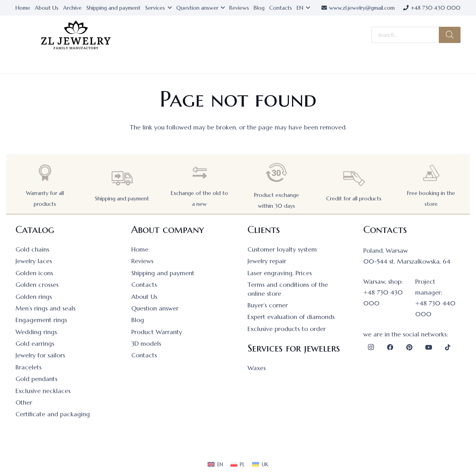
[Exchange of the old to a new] (199, 173)
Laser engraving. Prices (280, 273)
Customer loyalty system (282, 249)
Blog (138, 320)
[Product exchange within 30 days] (277, 173)
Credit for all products (354, 198)
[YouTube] (429, 347)
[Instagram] (371, 347)
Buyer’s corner (268, 305)
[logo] (76, 35)
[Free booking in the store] (431, 173)
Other (24, 402)
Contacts (144, 284)
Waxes (257, 368)
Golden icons (34, 273)
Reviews (142, 261)
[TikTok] (448, 347)
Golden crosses (37, 284)
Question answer (155, 308)
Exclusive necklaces (43, 391)
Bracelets (28, 367)
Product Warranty (157, 332)
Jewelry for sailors (40, 355)
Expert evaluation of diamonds (291, 317)
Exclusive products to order (287, 329)
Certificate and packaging (53, 414)
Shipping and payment (122, 198)
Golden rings (34, 296)
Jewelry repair (267, 261)
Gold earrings (35, 343)
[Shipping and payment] (122, 178)
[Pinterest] (409, 347)
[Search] (450, 35)
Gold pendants (36, 379)
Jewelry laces (34, 261)
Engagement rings (41, 320)
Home (140, 249)
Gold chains (32, 249)
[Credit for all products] (354, 178)
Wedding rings (36, 332)
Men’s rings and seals (46, 308)
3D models (146, 343)
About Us (144, 296)
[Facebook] (390, 347)
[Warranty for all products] (45, 173)
